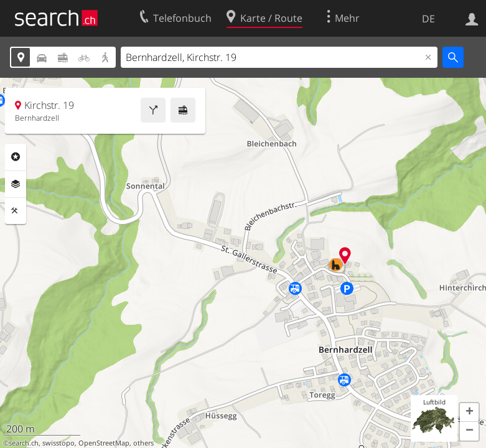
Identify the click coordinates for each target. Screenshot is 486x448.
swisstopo (58, 443)
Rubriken (16, 157)
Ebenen (16, 184)
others (143, 443)
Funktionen (16, 211)
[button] (469, 413)
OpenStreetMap (104, 443)
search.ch (24, 443)
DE (428, 19)
